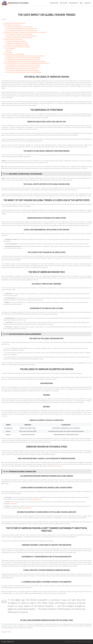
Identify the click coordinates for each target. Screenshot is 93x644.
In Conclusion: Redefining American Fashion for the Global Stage (23, 72)
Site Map (4, 642)
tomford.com (13, 503)
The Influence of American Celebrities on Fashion (17, 47)
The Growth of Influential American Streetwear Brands (21, 29)
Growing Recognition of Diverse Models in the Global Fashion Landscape (25, 61)
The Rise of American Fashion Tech (13, 39)
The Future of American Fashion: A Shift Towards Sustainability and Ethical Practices (26, 63)
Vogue (6, 483)
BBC (85, 518)
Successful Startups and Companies (16, 41)
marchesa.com (27, 508)
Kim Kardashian (10, 49)
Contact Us (88, 3)
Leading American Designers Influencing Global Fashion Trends (23, 59)
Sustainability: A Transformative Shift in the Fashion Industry (22, 67)
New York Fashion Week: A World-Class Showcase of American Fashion (25, 56)
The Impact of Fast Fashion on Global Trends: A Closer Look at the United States (25, 32)
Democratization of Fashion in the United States (19, 34)
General (9, 632)
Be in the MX (64, 3)
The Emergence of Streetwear (12, 25)
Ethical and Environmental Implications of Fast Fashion (21, 36)
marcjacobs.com (37, 499)
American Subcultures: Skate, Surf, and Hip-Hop (19, 27)
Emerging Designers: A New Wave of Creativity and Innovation (23, 65)
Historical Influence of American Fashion (14, 23)
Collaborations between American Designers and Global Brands (23, 58)
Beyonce (8, 52)
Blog (81, 3)
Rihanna (8, 50)
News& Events (74, 3)
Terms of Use (10, 642)
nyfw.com (59, 466)
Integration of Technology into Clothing (16, 43)
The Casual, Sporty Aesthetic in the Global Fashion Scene (21, 30)
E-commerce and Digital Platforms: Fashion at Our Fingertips (22, 70)
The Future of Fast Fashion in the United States (19, 38)
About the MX (54, 3)
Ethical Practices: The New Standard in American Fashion (21, 69)
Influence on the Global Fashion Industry (17, 45)
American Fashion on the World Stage (14, 54)
